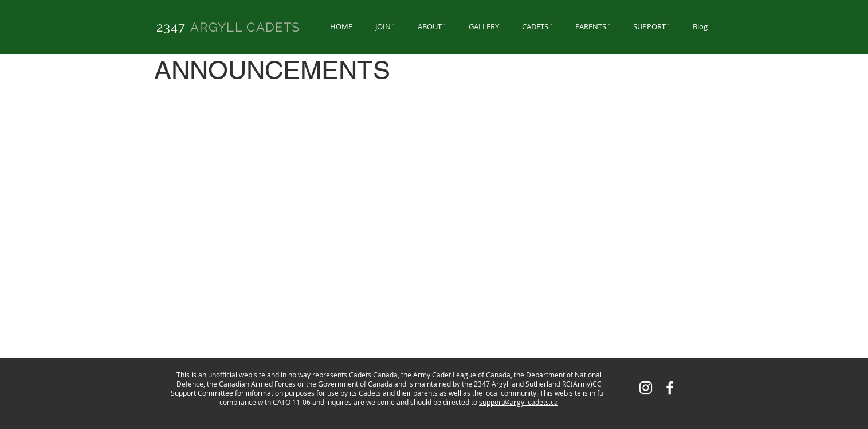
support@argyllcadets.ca (519, 402)
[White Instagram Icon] (646, 388)
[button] (385, 27)
